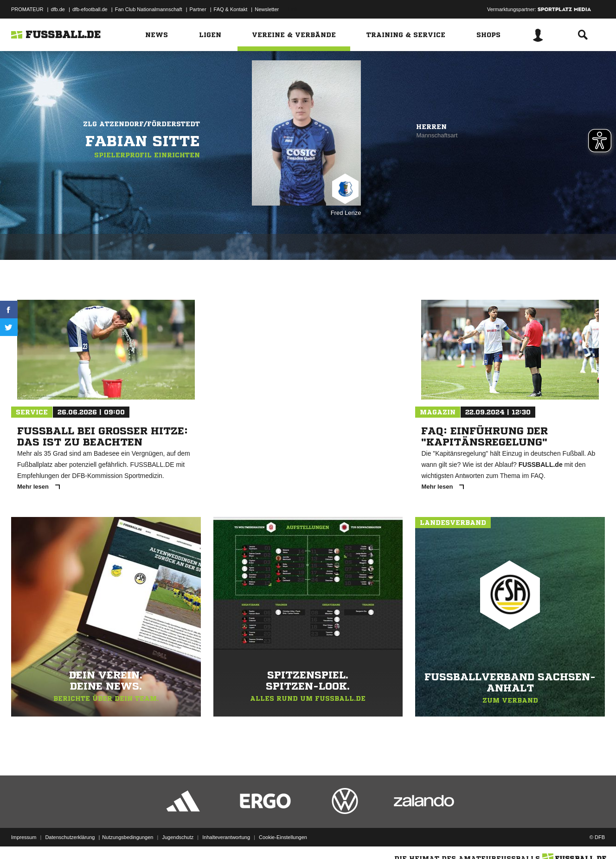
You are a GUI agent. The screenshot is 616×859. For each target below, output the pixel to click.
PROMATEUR (27, 9)
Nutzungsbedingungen (128, 837)
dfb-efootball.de (90, 9)
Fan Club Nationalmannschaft (149, 9)
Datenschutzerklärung (70, 837)
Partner (198, 9)
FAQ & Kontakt (231, 9)
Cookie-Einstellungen (283, 837)
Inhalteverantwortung (226, 837)
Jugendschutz (178, 837)
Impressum (24, 837)
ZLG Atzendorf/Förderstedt (141, 124)
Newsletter (267, 9)
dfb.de (58, 9)
